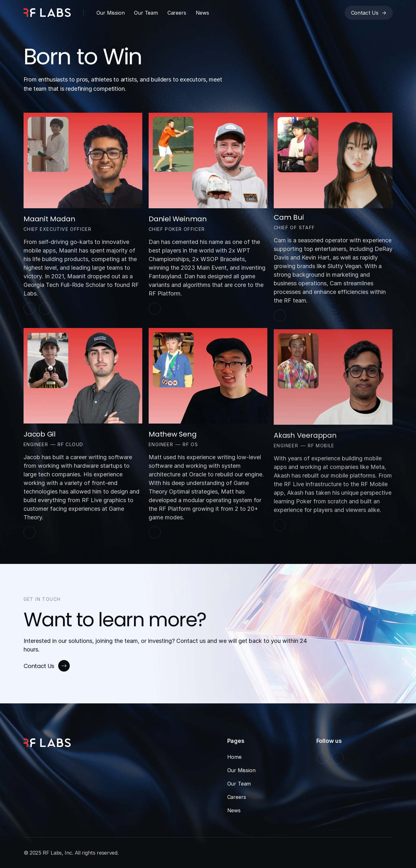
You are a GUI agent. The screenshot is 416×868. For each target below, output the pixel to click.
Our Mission (111, 13)
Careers (177, 13)
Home (234, 757)
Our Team (146, 13)
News (202, 13)
